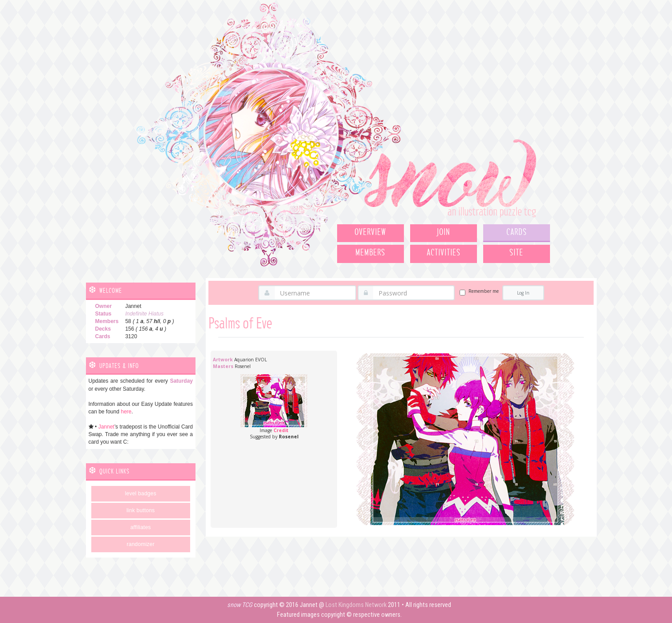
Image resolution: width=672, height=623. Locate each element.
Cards (517, 233)
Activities (444, 253)
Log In (523, 293)
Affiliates (141, 527)
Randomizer (141, 544)
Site (516, 253)
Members (370, 253)
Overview (370, 233)
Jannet (106, 427)
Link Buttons (141, 510)
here (126, 412)
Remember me (484, 291)
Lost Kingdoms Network (356, 605)
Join (443, 233)
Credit (281, 430)
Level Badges (141, 494)
